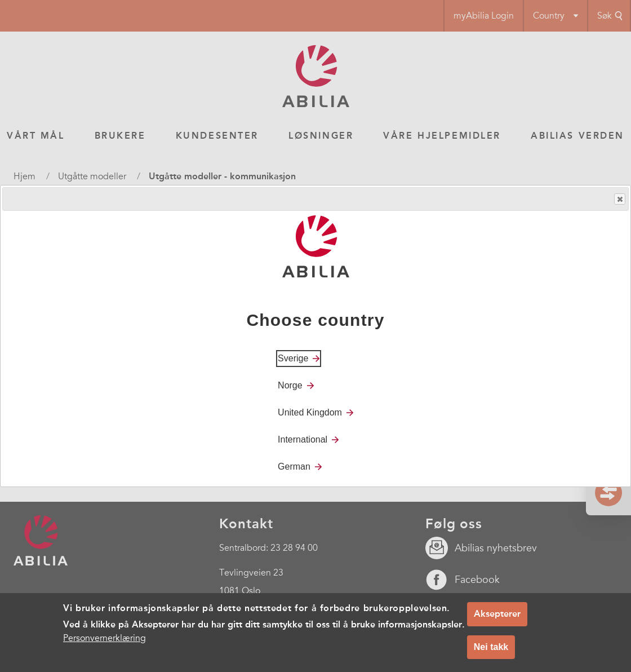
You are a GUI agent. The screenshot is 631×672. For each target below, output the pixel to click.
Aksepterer (497, 614)
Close (619, 199)
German (294, 467)
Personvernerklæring (105, 638)
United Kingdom (310, 412)
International (303, 439)
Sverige (293, 358)
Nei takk (491, 647)
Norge (290, 385)
